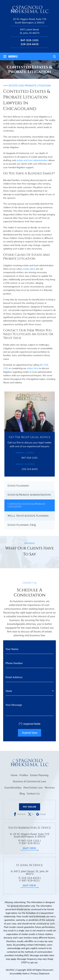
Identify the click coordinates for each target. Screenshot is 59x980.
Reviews (50, 787)
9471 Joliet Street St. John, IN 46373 (30, 31)
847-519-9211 (31, 843)
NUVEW (10, 970)
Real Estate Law (33, 787)
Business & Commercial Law (30, 781)
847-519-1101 (30, 40)
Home (14, 775)
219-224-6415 (30, 44)
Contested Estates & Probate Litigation (26, 505)
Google (43, 814)
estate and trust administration (32, 160)
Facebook (21, 814)
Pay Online (30, 807)
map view (29, 848)
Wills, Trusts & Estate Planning (28, 516)
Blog (22, 793)
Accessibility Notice (20, 974)
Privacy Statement (40, 974)
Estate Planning (18, 486)
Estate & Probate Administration (29, 495)
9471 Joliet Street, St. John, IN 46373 (31, 873)
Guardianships (13, 787)
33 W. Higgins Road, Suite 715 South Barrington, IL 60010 (30, 21)
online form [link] (33, 368)
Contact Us (33, 793)
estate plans (29, 269)
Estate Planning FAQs (22, 525)
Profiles (24, 775)
